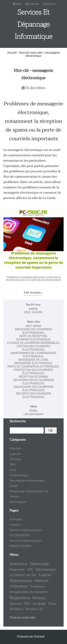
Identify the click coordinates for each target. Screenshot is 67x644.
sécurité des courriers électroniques (33, 395)
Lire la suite (32, 293)
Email (34, 411)
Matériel (15, 449)
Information (18, 502)
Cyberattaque (19, 475)
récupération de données (29, 592)
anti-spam (33, 326)
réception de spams (33, 377)
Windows (16, 609)
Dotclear (39, 637)
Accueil (12, 53)
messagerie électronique (33, 363)
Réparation (20, 598)
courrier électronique (33, 339)
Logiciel (15, 454)
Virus (52, 604)
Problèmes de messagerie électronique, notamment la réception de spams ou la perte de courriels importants (33, 121)
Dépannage (39, 564)
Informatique (46, 570)
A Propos (16, 519)
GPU (30, 570)
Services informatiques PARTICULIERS (26, 543)
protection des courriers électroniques (33, 372)
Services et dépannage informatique (33, 25)
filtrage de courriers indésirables (33, 343)
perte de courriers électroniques (33, 366)
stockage (39, 604)
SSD (13, 465)
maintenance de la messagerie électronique (33, 355)
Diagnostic (17, 569)
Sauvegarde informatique (27, 481)
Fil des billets (35, 88)
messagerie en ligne (33, 360)
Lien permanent (33, 414)
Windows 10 (34, 609)
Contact (15, 525)
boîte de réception (33, 336)
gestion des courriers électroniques (33, 348)
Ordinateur (19, 586)
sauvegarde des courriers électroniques (33, 388)
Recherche (18, 421)
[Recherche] (27, 430)
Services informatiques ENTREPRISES (26, 533)
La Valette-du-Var (23, 575)
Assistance (19, 564)
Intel (13, 470)
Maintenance (21, 581)
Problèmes (38, 587)
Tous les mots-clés (31, 53)
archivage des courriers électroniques (34, 331)
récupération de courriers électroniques (33, 382)
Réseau (39, 598)
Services (15, 459)
